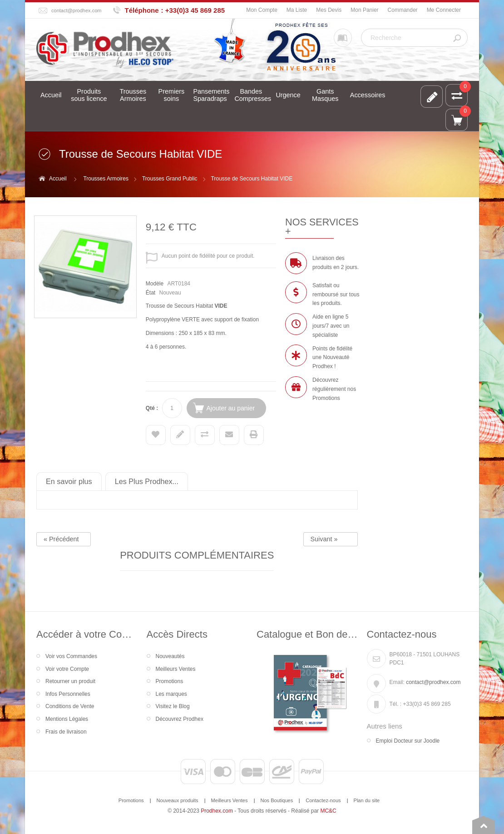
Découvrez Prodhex (180, 719)
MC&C (328, 811)
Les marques (171, 694)
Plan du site (367, 800)
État (151, 293)
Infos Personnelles (68, 694)
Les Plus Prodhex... (147, 481)
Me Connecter (444, 10)
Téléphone (142, 10)
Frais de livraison (66, 732)
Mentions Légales (67, 719)
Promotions (170, 681)
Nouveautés (170, 656)
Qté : (152, 408)
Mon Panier (364, 10)
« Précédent (61, 539)
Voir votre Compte (67, 669)
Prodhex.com (217, 811)
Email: (397, 682)
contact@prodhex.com (77, 10)
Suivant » (324, 539)
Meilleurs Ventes (176, 669)
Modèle (155, 284)
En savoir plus (69, 481)
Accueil (58, 179)
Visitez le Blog (173, 706)
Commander (403, 10)
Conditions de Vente (70, 706)
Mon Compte (262, 10)
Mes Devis (329, 10)
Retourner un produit (70, 681)
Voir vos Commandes (71, 656)
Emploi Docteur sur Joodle (408, 741)
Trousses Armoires (106, 179)
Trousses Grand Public (170, 179)
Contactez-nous (323, 800)
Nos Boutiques (277, 800)
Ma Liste (297, 10)
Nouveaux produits (178, 800)
